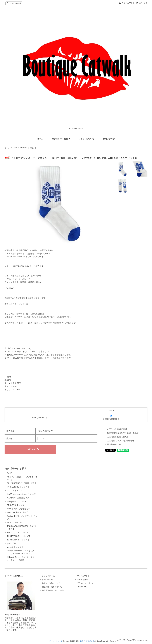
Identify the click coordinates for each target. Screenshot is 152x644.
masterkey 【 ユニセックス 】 (19, 498)
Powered (129, 641)
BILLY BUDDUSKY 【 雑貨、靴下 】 (27, 148)
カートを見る (82, 580)
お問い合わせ (109, 139)
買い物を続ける (114, 444)
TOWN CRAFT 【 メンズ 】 (18, 540)
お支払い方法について (51, 583)
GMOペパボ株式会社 (87, 641)
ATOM (85, 587)
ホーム (40, 139)
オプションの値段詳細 (117, 429)
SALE (9, 473)
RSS (79, 587)
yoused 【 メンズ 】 (15, 547)
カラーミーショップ (55, 641)
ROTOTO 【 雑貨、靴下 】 (18, 512)
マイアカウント (128, 3)
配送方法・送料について (52, 587)
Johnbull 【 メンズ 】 (16, 491)
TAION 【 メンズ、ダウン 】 (19, 533)
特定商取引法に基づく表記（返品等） (124, 433)
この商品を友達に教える (118, 437)
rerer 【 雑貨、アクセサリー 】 (20, 509)
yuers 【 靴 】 (13, 543)
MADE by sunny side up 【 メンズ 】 (22, 494)
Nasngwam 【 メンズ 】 (17, 502)
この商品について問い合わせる (121, 441)
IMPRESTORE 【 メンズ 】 (18, 487)
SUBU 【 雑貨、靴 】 (16, 522)
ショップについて (86, 139)
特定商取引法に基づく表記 (53, 590)
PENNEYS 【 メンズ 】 (17, 505)
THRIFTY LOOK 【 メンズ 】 (19, 536)
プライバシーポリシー (86, 583)
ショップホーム (48, 576)
